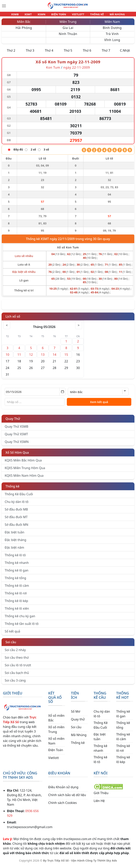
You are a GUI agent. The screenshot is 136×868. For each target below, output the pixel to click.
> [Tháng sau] (78, 328)
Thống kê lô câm (17, 588)
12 (31, 357)
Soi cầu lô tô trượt (18, 667)
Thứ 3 (30, 53)
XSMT (32, 15)
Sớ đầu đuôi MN (16, 527)
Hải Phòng (24, 30)
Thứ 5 (68, 53)
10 (7, 357)
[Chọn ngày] (35, 394)
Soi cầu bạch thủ (17, 675)
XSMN (43, 15)
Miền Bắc (24, 24)
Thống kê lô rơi (16, 596)
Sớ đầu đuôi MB (16, 512)
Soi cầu (11, 644)
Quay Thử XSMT (16, 436)
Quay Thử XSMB (16, 429)
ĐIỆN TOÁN (59, 15)
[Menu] (4, 6)
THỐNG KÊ (93, 15)
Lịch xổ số (13, 319)
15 (66, 357)
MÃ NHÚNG (112, 15)
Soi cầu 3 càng (15, 683)
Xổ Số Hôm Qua (17, 455)
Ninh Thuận (68, 36)
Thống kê (12, 489)
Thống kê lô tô (15, 557)
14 (54, 357)
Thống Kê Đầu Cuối (19, 496)
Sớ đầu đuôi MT (16, 519)
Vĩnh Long (112, 42)
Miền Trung (68, 24)
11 (19, 357)
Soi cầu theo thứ (17, 660)
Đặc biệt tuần (15, 535)
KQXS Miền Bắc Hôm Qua (23, 463)
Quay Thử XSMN (17, 444)
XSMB (20, 15)
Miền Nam (112, 24)
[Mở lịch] (62, 394)
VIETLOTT (76, 15)
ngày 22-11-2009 (77, 70)
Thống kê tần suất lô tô (22, 626)
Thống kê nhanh (17, 565)
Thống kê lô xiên (17, 611)
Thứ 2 (11, 53)
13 (43, 357)
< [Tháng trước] (7, 328)
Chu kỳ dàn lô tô (17, 504)
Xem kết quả (99, 404)
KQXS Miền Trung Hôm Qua (25, 470)
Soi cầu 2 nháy (15, 652)
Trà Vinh (112, 36)
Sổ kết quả (12, 634)
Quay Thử (13, 421)
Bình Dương (112, 30)
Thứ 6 (87, 53)
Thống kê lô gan (17, 573)
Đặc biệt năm (14, 550)
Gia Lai (68, 30)
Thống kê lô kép (16, 603)
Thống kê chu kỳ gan (20, 618)
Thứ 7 (106, 53)
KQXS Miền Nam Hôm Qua (24, 478)
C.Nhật (125, 53)
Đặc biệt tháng (15, 542)
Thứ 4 (49, 53)
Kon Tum (53, 70)
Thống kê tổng (15, 580)
